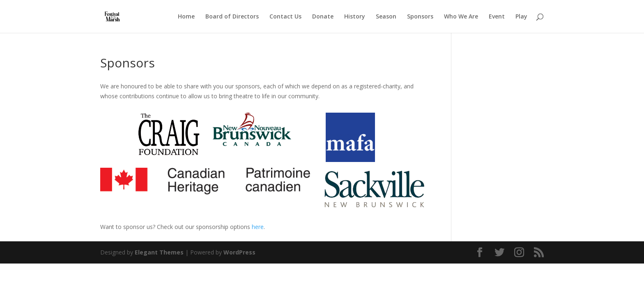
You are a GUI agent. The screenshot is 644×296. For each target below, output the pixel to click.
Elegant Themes (159, 252)
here (258, 227)
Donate (323, 17)
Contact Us (285, 17)
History (355, 17)
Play (521, 17)
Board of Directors (232, 17)
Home (186, 17)
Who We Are (461, 17)
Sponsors (420, 17)
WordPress (239, 252)
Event (497, 17)
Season (386, 17)
